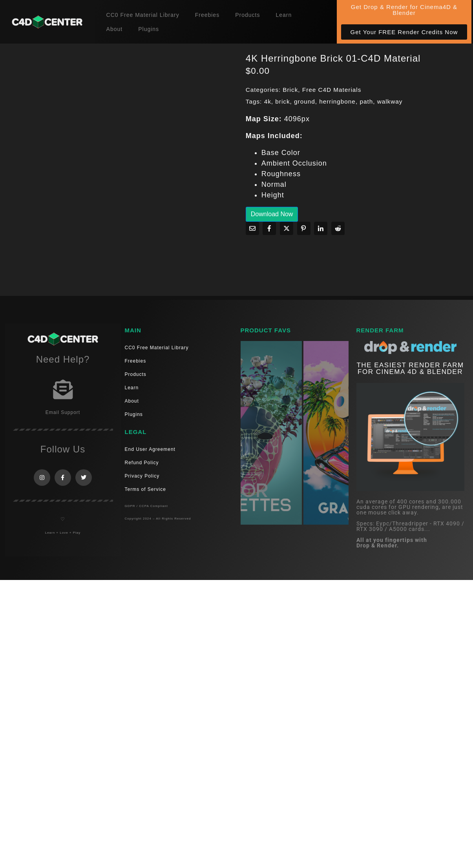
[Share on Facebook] (269, 228)
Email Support (63, 412)
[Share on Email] (252, 228)
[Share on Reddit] (338, 228)
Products (247, 15)
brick (282, 101)
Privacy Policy (142, 476)
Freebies (207, 15)
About (115, 29)
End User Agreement (150, 449)
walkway (390, 101)
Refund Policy (142, 463)
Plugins (149, 29)
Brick (290, 90)
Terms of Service (145, 489)
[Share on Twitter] (287, 228)
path (366, 101)
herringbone (337, 101)
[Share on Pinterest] (304, 228)
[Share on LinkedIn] (321, 228)
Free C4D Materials (332, 90)
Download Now (272, 214)
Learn (284, 15)
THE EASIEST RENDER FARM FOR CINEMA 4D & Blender (410, 368)
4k (268, 101)
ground (305, 101)
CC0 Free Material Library (143, 15)
